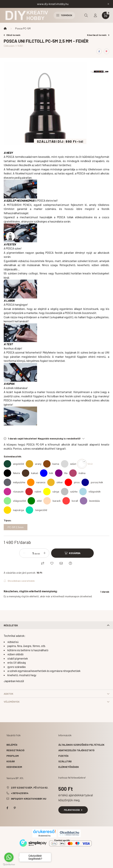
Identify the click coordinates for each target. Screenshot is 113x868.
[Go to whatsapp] (9, 857)
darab (37, 553)
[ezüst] (69, 464)
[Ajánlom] (61, 563)
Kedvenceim (14, 767)
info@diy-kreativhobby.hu (29, 799)
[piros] (72, 482)
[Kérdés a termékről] (70, 563)
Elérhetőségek (69, 767)
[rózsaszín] (14, 492)
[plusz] (44, 553)
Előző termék (12, 35)
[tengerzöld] (36, 510)
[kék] (47, 473)
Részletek (11, 625)
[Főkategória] (5, 28)
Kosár (11, 761)
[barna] (51, 464)
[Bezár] (108, 4)
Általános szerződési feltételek (81, 745)
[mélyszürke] (14, 482)
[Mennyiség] (30, 553)
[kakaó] (30, 473)
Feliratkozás (73, 810)
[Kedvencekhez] (52, 563)
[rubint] (33, 492)
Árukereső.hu (44, 836)
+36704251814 (20, 793)
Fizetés (63, 756)
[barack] (52, 501)
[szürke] (69, 492)
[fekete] (12, 473)
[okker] (55, 482)
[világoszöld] (15, 501)
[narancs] (36, 482)
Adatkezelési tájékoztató (76, 750)
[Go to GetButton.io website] (9, 864)
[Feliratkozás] (19, 581)
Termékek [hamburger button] (64, 15)
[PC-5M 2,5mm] (16, 527)
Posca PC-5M (23, 28)
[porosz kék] (92, 482)
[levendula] (90, 501)
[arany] (34, 464)
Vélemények (12, 702)
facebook (7, 808)
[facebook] (99, 51)
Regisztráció (15, 750)
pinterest (15, 808)
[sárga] (51, 492)
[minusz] (24, 553)
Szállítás (65, 761)
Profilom (13, 756)
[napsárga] (14, 510)
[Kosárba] (72, 553)
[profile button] (95, 15)
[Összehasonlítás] (43, 563)
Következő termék (98, 35)
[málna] (77, 473)
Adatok (9, 694)
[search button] (86, 15)
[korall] (70, 501)
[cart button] (106, 15)
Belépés (12, 745)
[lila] (61, 473)
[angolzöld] (14, 464)
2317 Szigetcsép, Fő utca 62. (30, 788)
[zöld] (35, 501)
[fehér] (86, 464)
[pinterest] (107, 51)
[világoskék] (90, 492)
